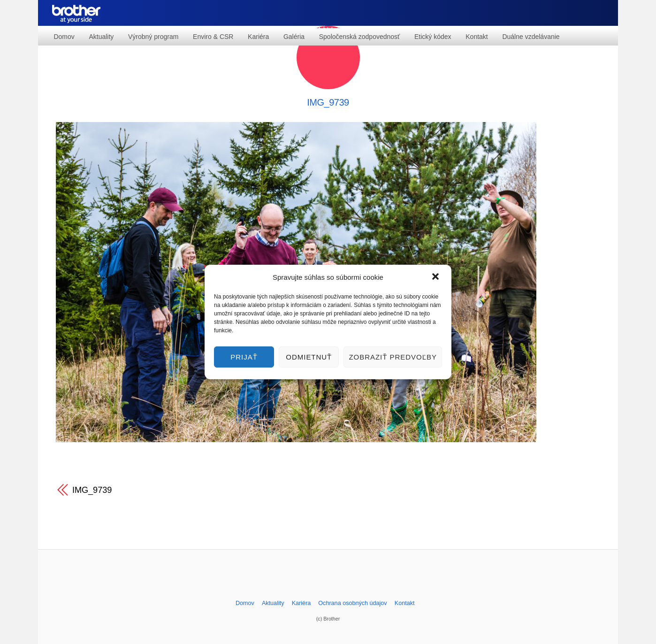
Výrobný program (153, 37)
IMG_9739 (328, 102)
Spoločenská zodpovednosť (360, 37)
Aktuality (101, 37)
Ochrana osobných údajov (352, 603)
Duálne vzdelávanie (531, 37)
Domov (64, 37)
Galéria (294, 37)
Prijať (244, 357)
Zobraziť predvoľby (393, 357)
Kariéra (258, 37)
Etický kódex (433, 37)
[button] (436, 277)
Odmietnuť (309, 357)
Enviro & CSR (213, 37)
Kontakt (477, 37)
